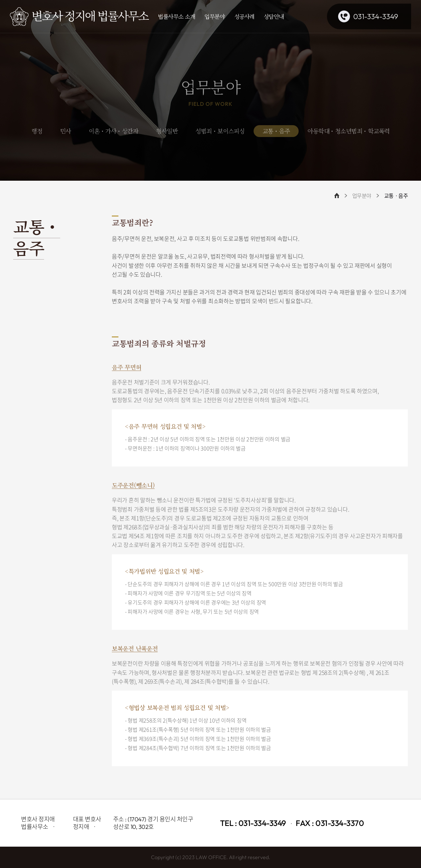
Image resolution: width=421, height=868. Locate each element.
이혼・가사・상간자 (114, 131)
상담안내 (274, 16)
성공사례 (244, 16)
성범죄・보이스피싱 (220, 131)
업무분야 (214, 16)
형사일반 (167, 131)
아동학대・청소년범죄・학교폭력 (349, 131)
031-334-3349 (376, 16)
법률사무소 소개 (176, 16)
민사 (66, 131)
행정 (37, 131)
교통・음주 (276, 131)
